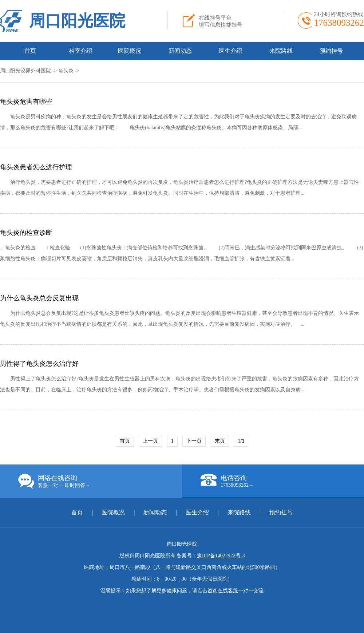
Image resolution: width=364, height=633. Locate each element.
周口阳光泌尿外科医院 (25, 71)
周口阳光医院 (77, 21)
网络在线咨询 (100, 481)
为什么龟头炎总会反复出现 (39, 298)
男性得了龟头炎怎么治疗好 (39, 364)
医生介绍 (230, 51)
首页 (30, 51)
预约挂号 (331, 51)
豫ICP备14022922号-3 (221, 556)
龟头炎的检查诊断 (26, 233)
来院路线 (281, 51)
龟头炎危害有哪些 (26, 102)
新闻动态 (180, 51)
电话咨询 (282, 481)
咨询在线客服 (223, 591)
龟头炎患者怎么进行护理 (36, 167)
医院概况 (130, 51)
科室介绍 (80, 51)
